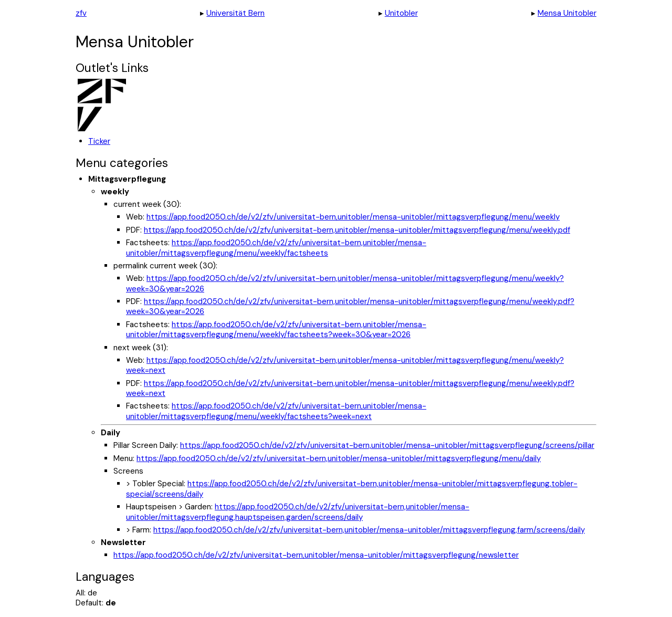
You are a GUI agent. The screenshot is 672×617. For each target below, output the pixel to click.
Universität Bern (235, 13)
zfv (81, 13)
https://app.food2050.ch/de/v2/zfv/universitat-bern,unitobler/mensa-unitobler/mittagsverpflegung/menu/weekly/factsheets (276, 248)
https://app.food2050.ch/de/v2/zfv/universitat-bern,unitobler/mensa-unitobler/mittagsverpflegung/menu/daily (339, 458)
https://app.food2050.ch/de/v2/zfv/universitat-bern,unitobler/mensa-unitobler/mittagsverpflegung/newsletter (316, 555)
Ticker (99, 141)
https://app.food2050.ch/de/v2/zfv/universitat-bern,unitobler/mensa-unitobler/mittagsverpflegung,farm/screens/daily (369, 530)
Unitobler (401, 13)
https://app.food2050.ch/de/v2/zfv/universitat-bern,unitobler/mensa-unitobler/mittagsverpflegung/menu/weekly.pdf (357, 230)
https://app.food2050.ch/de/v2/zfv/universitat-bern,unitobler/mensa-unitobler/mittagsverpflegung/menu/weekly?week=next (345, 365)
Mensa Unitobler (567, 13)
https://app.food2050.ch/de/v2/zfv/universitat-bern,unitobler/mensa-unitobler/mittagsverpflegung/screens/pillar (387, 445)
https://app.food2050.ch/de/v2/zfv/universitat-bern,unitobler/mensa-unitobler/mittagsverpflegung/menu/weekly (353, 217)
